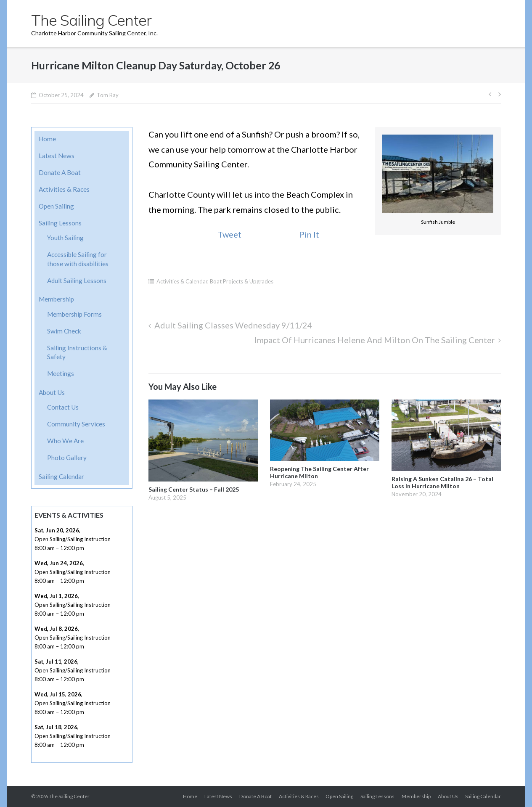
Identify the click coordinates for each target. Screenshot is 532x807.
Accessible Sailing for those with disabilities (78, 259)
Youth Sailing (65, 238)
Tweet (229, 234)
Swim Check (64, 331)
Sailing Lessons (60, 223)
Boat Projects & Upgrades (242, 281)
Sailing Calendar (61, 476)
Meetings (61, 373)
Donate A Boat (60, 172)
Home (47, 139)
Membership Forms (74, 314)
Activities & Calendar (182, 281)
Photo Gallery (67, 458)
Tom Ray (108, 95)
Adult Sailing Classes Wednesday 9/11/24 (233, 325)
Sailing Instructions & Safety (77, 352)
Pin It (309, 234)
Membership (56, 299)
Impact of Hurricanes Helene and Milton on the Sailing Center (375, 340)
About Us (52, 392)
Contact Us (63, 407)
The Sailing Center (69, 796)
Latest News (57, 156)
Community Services (76, 424)
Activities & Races (64, 189)
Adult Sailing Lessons (77, 280)
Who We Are (65, 441)
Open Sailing (56, 206)
